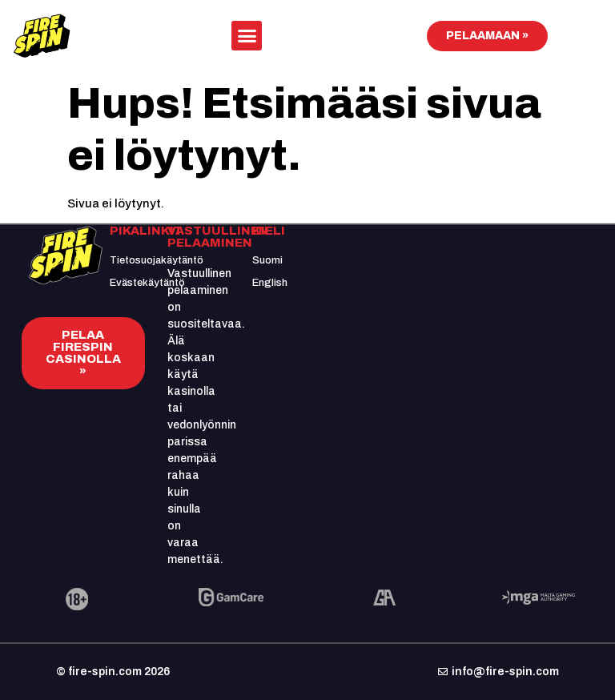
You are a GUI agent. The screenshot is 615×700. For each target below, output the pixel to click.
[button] (247, 36)
